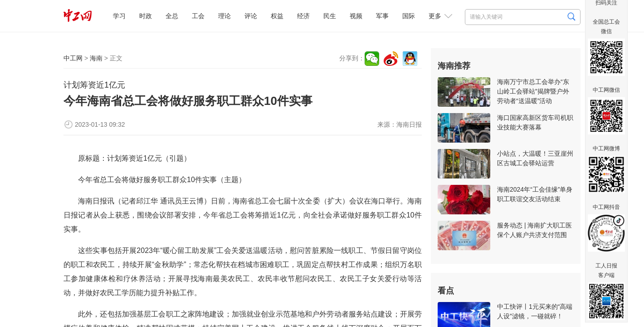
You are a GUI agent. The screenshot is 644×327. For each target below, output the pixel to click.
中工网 (73, 58)
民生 (330, 16)
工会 (198, 16)
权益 (277, 16)
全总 (172, 16)
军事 (382, 16)
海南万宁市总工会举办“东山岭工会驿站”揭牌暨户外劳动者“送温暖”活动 (533, 91)
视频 (356, 16)
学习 (119, 16)
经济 (303, 16)
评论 (251, 16)
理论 (224, 16)
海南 (96, 58)
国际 (409, 16)
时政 (146, 16)
